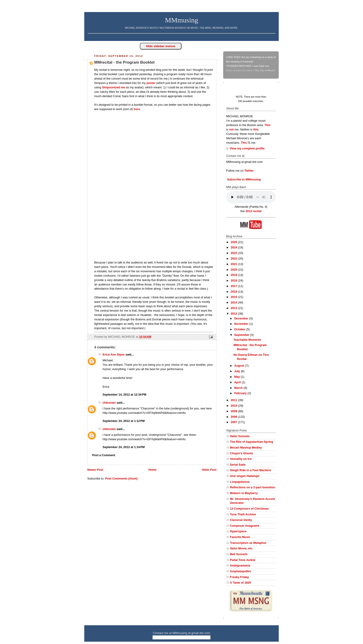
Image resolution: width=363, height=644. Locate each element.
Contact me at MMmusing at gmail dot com (181, 633)
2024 (235, 248)
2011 (235, 400)
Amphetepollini (240, 571)
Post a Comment (104, 455)
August (240, 366)
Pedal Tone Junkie (243, 560)
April (238, 382)
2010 (235, 406)
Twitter (249, 171)
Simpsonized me (114, 87)
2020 (235, 270)
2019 (235, 275)
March (239, 388)
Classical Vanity (241, 520)
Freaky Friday (239, 577)
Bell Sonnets (239, 554)
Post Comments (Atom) (121, 479)
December (242, 319)
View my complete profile (247, 149)
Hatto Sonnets (240, 436)
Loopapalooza (240, 482)
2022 (235, 259)
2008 (235, 417)
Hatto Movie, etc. (241, 548)
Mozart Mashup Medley (246, 448)
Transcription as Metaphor (248, 543)
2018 (235, 281)
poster (151, 83)
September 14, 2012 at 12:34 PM (124, 395)
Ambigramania (240, 566)
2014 (235, 303)
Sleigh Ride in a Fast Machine (250, 470)
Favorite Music (240, 537)
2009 (235, 411)
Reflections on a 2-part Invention (252, 487)
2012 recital (254, 211)
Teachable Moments (247, 340)
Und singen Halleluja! (245, 476)
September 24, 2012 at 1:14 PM (124, 447)
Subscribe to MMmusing (243, 180)
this (256, 130)
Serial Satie (238, 465)
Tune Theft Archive (243, 514)
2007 (235, 422)
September (242, 335)
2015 (235, 297)
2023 (235, 253)
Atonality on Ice (241, 459)
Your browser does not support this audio (251, 197)
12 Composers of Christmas (249, 509)
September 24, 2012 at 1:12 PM (124, 421)
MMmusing (181, 20)
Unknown (109, 403)
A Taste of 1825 (240, 583)
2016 (235, 292)
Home (152, 470)
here (137, 109)
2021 (235, 264)
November (242, 324)
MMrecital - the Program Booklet (124, 62)
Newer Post (95, 470)
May (238, 377)
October (240, 329)
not (232, 130)
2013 (235, 308)
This (267, 125)
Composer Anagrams (245, 526)
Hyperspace (238, 531)
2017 (235, 286)
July (238, 371)
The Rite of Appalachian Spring (252, 442)
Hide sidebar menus (161, 46)
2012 (235, 314)
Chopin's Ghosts (241, 453)
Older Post (209, 470)
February (241, 393)
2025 (235, 242)
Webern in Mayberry (244, 493)
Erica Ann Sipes (114, 355)
